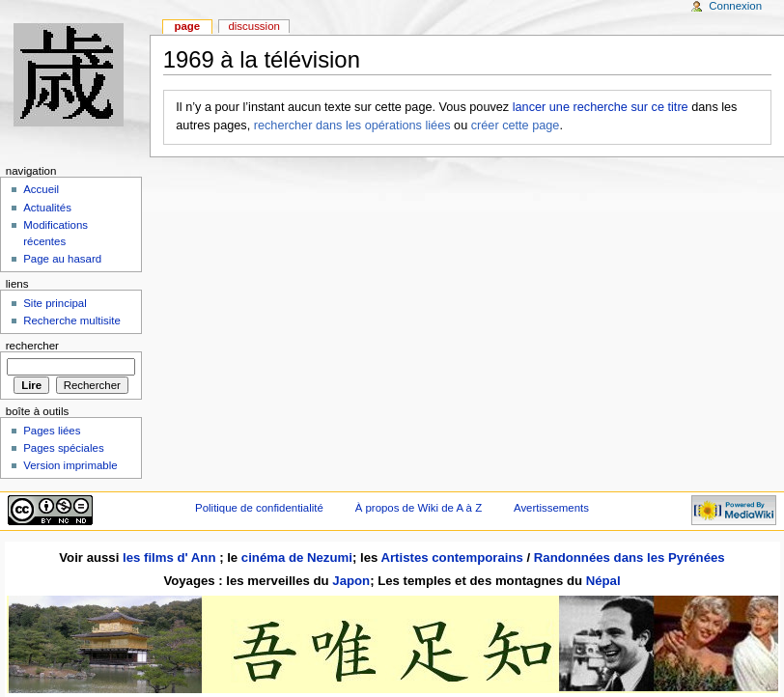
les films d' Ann (171, 558)
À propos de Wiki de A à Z (419, 508)
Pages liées (52, 431)
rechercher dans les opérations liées (352, 125)
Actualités (47, 208)
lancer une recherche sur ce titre (601, 107)
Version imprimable (70, 465)
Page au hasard (62, 259)
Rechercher (32, 346)
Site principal (55, 303)
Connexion (735, 6)
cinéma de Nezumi (297, 558)
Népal (603, 581)
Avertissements (551, 508)
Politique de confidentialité (259, 508)
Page (187, 26)
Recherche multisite (72, 321)
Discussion (253, 26)
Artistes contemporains (451, 558)
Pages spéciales (63, 448)
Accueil (41, 189)
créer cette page (516, 125)
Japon (351, 581)
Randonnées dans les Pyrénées (630, 558)
